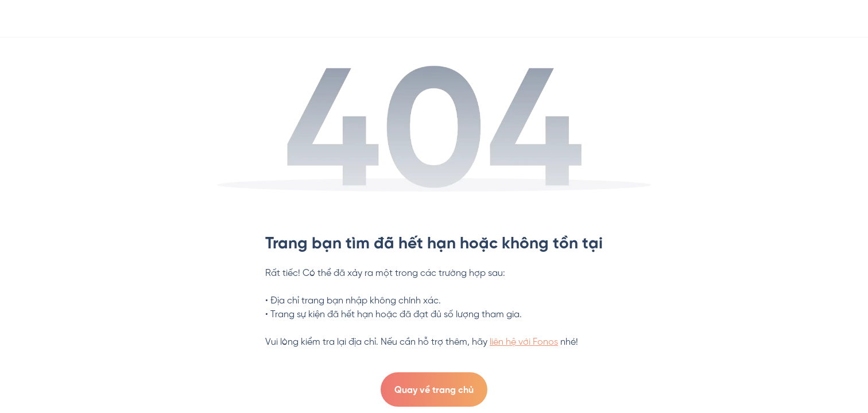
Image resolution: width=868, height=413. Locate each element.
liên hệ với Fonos (524, 342)
